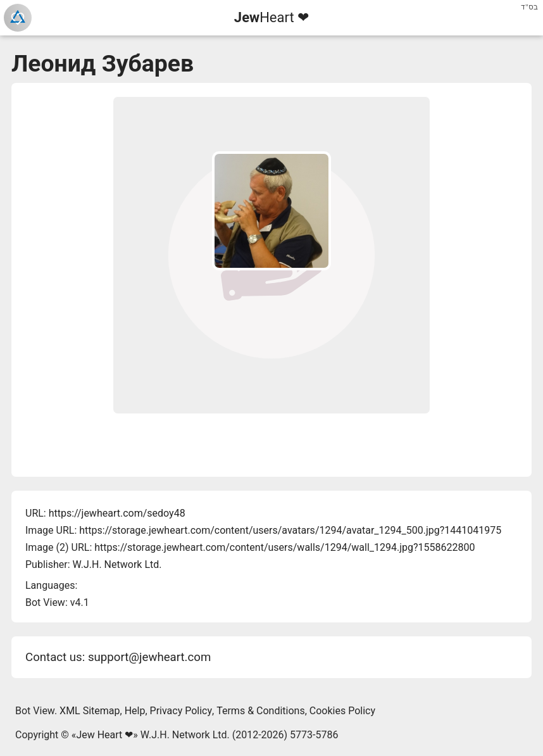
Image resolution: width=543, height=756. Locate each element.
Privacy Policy (181, 711)
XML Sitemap (90, 711)
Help (135, 711)
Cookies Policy (342, 711)
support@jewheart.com (149, 657)
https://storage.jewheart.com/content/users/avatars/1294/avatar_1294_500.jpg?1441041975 (290, 530)
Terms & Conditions (261, 711)
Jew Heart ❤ (104, 735)
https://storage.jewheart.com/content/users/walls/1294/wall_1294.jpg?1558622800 (284, 547)
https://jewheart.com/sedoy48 (117, 513)
